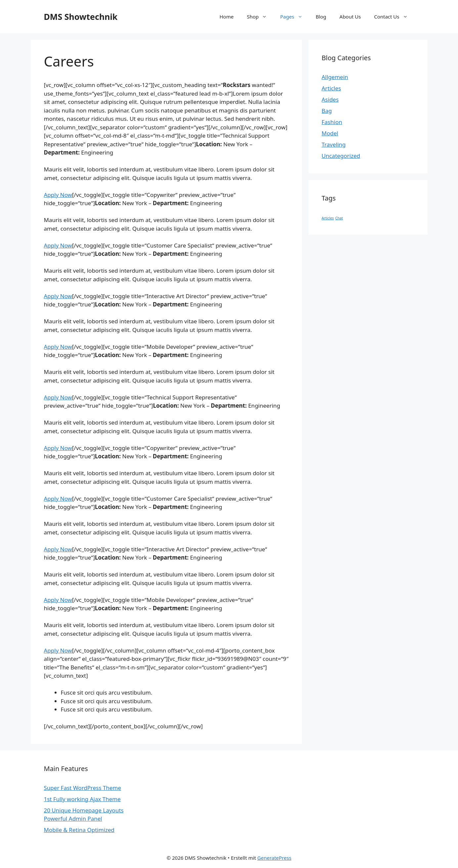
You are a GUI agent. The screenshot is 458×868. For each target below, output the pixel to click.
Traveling (334, 144)
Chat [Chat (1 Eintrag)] (339, 218)
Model (330, 133)
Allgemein (335, 77)
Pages (294, 17)
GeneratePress (274, 858)
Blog (321, 17)
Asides (330, 99)
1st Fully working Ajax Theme (82, 799)
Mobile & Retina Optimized (79, 830)
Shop (260, 17)
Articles (332, 88)
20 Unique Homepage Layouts (84, 810)
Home (227, 17)
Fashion (332, 122)
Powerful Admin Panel (73, 819)
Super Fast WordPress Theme (83, 788)
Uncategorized (341, 156)
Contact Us (394, 17)
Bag (327, 111)
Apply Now (58, 195)
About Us (350, 17)
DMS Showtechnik (81, 17)
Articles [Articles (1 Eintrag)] (328, 218)
